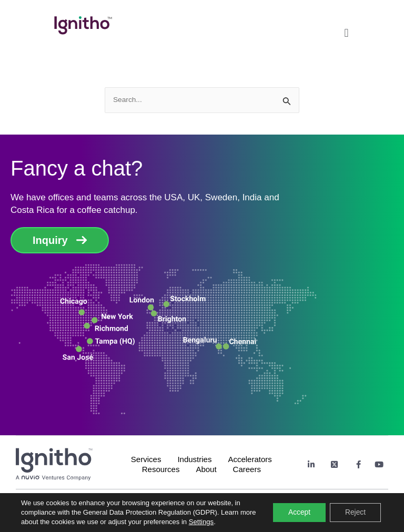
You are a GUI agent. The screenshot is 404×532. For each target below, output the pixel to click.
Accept (297, 513)
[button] (346, 30)
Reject (355, 513)
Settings (219, 522)
